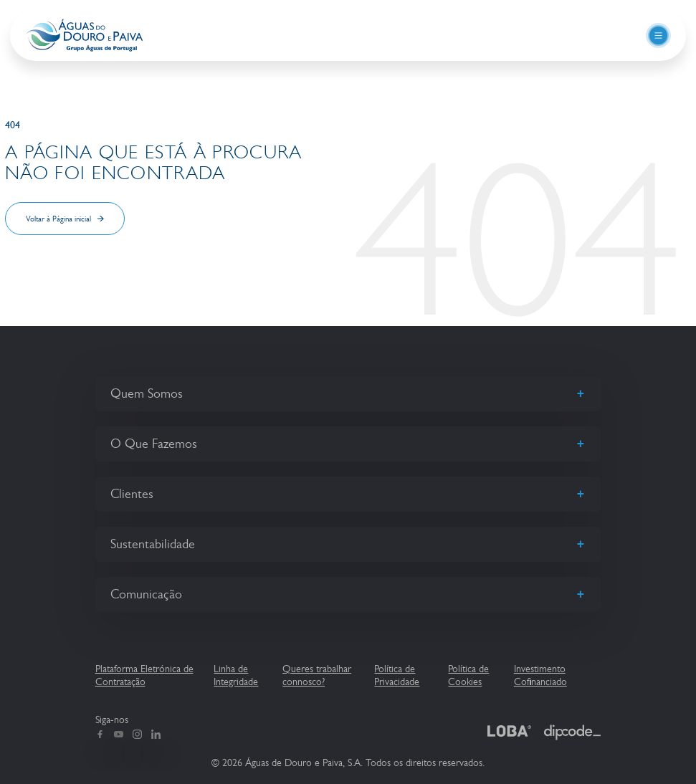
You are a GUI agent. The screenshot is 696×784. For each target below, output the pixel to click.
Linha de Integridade (236, 675)
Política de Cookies (468, 675)
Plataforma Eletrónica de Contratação (144, 675)
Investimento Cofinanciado (540, 675)
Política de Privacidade (397, 675)
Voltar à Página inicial (58, 219)
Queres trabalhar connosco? (317, 675)
